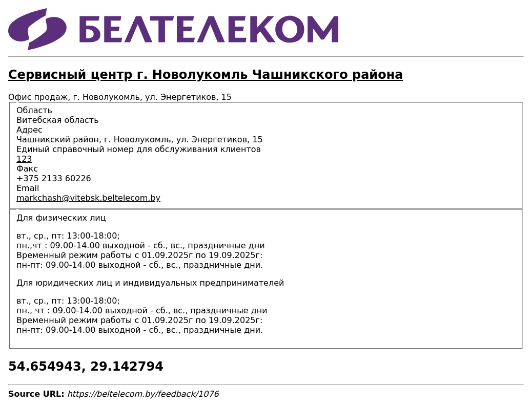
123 (24, 159)
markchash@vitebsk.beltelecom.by (88, 198)
